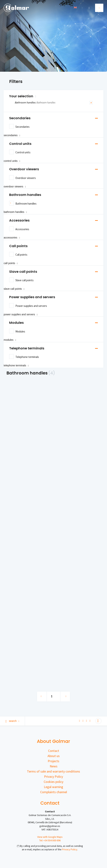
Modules (16, 323)
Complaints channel (54, 792)
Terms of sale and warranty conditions (53, 771)
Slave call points (23, 272)
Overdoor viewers (24, 169)
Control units (20, 144)
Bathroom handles (25, 195)
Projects (53, 761)
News (54, 766)
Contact (54, 751)
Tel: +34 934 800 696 (50, 840)
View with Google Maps (50, 837)
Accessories (19, 220)
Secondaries (20, 118)
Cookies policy (53, 782)
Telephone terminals (27, 348)
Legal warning (53, 787)
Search (12, 721)
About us (54, 756)
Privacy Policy (53, 777)
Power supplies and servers (32, 297)
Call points (18, 246)
